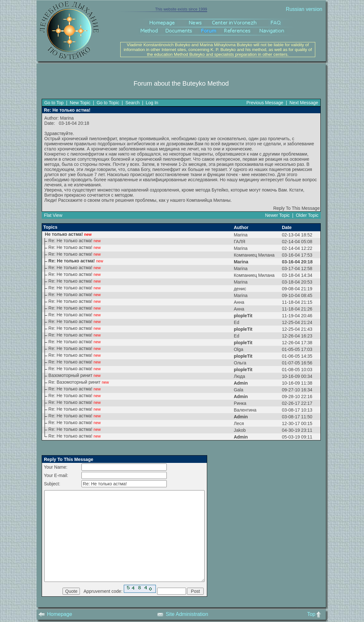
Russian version (304, 9)
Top (316, 614)
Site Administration (183, 614)
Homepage (55, 614)
